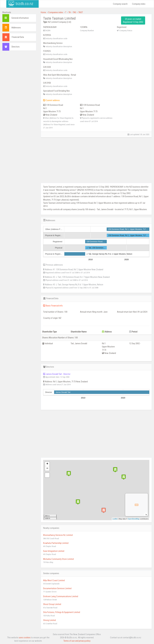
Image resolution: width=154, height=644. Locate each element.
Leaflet (115, 519)
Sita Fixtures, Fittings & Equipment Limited (62, 612)
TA (70, 12)
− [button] (47, 469)
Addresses (16, 28)
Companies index (56, 12)
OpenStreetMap (134, 519)
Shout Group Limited (52, 604)
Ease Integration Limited (54, 551)
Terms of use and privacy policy (77, 641)
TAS (75, 12)
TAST (81, 12)
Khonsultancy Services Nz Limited (58, 535)
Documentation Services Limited (57, 588)
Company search (120, 4)
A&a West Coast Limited (54, 580)
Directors (16, 47)
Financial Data (18, 37)
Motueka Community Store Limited (58, 559)
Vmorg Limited (49, 620)
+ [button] (47, 464)
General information (20, 18)
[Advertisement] (19, 99)
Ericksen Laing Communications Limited (61, 596)
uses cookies (25, 638)
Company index (139, 4)
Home (43, 12)
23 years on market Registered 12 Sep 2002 (133, 20)
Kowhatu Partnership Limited (56, 543)
